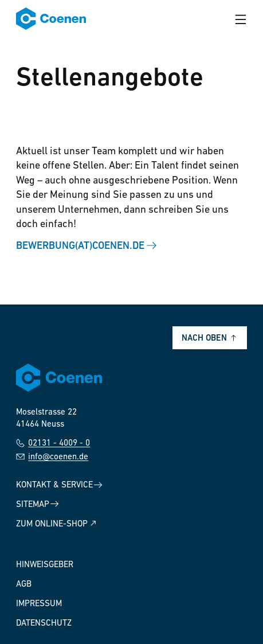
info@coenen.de (52, 457)
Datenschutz (44, 624)
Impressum (39, 604)
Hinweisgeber (45, 565)
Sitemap (38, 504)
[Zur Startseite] (51, 19)
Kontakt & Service (59, 485)
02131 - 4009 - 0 (53, 444)
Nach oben (210, 339)
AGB (24, 585)
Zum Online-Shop (57, 524)
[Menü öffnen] (241, 19)
